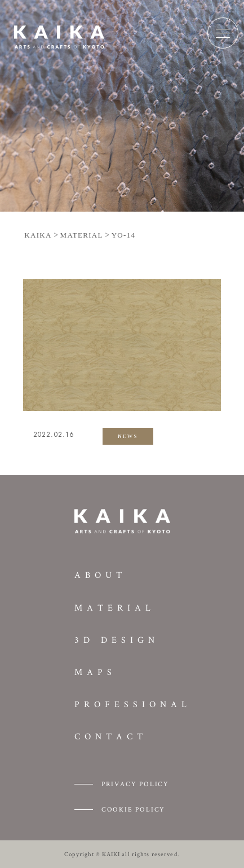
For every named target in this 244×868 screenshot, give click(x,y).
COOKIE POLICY (133, 809)
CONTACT (111, 736)
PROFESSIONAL (133, 704)
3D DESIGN (117, 640)
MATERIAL (115, 608)
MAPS (95, 672)
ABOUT (100, 575)
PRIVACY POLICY (135, 784)
